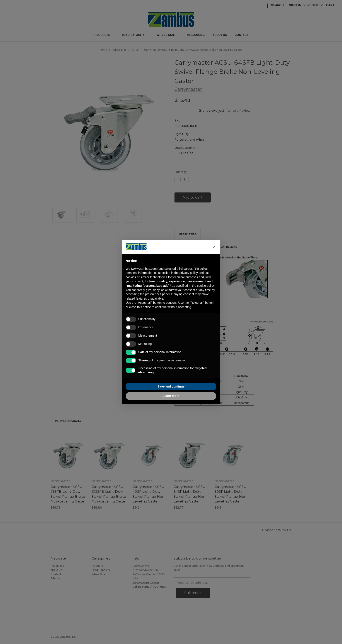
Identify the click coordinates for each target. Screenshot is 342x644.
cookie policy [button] (206, 286)
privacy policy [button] (189, 273)
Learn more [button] (171, 396)
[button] (214, 247)
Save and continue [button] (171, 386)
